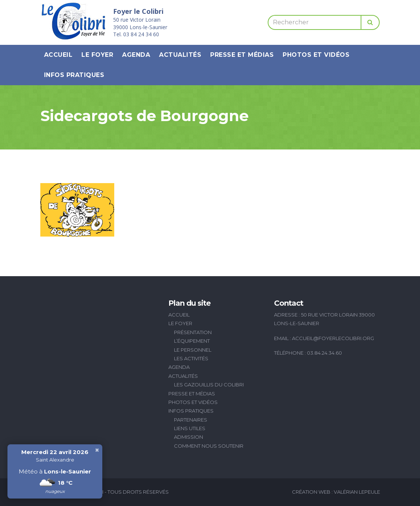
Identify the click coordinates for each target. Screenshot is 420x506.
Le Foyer (97, 55)
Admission (189, 437)
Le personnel (193, 350)
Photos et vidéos (316, 55)
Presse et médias (242, 55)
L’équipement (192, 341)
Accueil (58, 55)
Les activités (191, 358)
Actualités (180, 55)
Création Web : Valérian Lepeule (336, 492)
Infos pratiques (74, 75)
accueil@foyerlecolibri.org (333, 338)
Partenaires (191, 420)
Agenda (136, 55)
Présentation (193, 332)
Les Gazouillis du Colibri (209, 385)
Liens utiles (190, 428)
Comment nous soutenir (209, 446)
